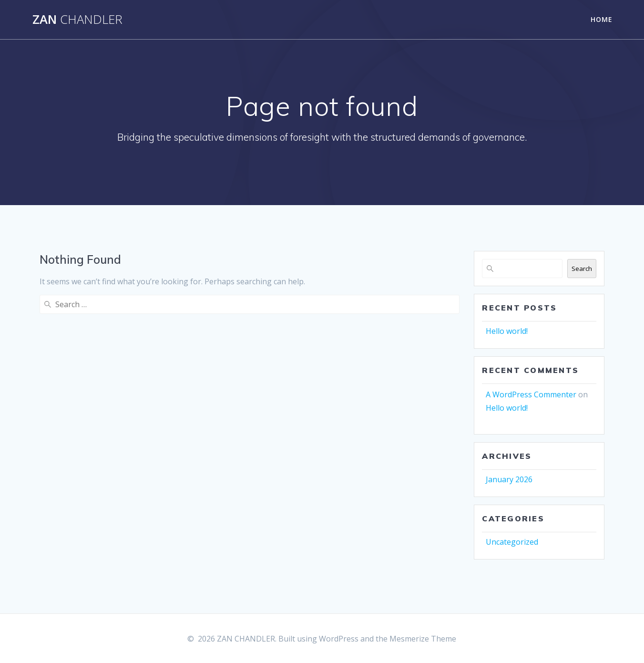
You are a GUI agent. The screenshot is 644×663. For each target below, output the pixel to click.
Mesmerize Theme (423, 639)
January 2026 (509, 479)
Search (582, 269)
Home (602, 19)
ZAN (77, 20)
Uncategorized (512, 542)
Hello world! (507, 331)
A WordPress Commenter (531, 394)
